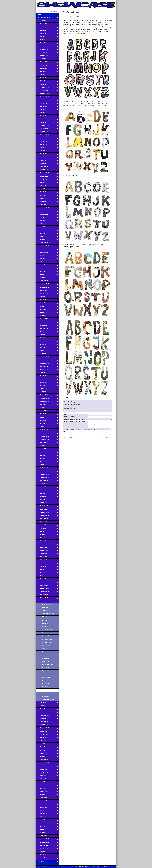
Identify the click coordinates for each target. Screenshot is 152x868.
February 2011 (47, 180)
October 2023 (47, 760)
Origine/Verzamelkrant (48, 699)
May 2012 (47, 227)
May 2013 (47, 266)
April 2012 (47, 224)
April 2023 (47, 741)
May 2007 (47, 37)
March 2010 (47, 145)
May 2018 (47, 456)
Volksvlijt (44, 617)
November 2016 (47, 399)
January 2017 (47, 405)
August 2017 (47, 427)
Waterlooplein (46, 652)
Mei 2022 (47, 706)
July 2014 (47, 310)
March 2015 (47, 335)
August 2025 (47, 830)
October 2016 (47, 396)
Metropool (45, 687)
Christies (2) (45, 658)
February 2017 (47, 408)
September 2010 (47, 164)
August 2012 (47, 237)
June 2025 (47, 824)
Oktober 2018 (47, 472)
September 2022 (47, 719)
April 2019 (47, 491)
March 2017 (47, 411)
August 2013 (47, 275)
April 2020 (47, 529)
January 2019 (47, 481)
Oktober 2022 (47, 722)
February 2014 (47, 294)
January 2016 (47, 367)
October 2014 (47, 319)
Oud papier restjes (47, 639)
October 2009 (47, 129)
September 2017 (47, 430)
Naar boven (111, 867)
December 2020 (47, 554)
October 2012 (47, 243)
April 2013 (47, 262)
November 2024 (47, 801)
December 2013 (47, 288)
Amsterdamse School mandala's (48, 614)
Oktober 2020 (47, 548)
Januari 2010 (47, 139)
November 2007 (47, 56)
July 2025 (47, 827)
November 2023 (47, 763)
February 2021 (47, 560)
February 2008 (47, 66)
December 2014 (47, 326)
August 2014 (47, 313)
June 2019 (47, 497)
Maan (43, 633)
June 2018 (47, 459)
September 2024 (47, 795)
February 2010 (47, 142)
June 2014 (47, 307)
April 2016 (47, 377)
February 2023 (47, 735)
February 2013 (47, 256)
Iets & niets (45, 649)
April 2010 (47, 148)
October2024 (47, 798)
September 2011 (47, 202)
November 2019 (47, 513)
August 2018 (47, 465)
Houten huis (45, 696)
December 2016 (47, 402)
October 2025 (47, 836)
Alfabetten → (107, 439)
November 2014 (47, 323)
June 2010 (47, 155)
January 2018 (47, 443)
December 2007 (47, 59)
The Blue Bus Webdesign (92, 867)
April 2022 (47, 703)
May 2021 (47, 570)
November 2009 (47, 132)
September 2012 (47, 240)
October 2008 (47, 91)
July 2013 (47, 272)
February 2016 (47, 370)
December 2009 (47, 135)
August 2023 (47, 754)
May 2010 (47, 151)
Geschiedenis (46, 677)
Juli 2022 (47, 713)
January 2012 (47, 215)
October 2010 (47, 167)
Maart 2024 (47, 776)
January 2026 (47, 846)
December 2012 (47, 250)
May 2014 (47, 304)
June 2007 (47, 40)
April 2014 (47, 300)
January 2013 (47, 253)
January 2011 (47, 177)
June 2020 (47, 535)
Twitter (103, 867)
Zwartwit (44, 620)
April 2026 (47, 855)
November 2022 (47, 725)
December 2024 (47, 805)
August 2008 (47, 85)
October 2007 (47, 53)
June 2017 (47, 421)
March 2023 (47, 738)
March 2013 (47, 259)
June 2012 (47, 231)
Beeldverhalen (46, 636)
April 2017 (47, 415)
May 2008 (47, 75)
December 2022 (47, 729)
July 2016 (47, 386)
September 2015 (47, 354)
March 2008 (47, 69)
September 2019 (47, 507)
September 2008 (47, 88)
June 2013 (47, 269)
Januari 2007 (47, 24)
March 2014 (47, 297)
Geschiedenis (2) (47, 684)
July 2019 (47, 500)
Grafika (44, 674)
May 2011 (47, 189)
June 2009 (47, 116)
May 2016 (47, 380)
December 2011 (47, 212)
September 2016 (47, 392)
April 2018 (47, 453)
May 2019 (47, 494)
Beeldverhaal (46, 668)
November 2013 (47, 285)
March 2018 (47, 449)
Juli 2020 (47, 538)
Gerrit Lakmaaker (47, 604)
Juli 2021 (47, 576)
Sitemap (74, 867)
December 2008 (47, 97)
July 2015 (47, 348)
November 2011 (47, 208)
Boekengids (45, 661)
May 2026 (47, 859)
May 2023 (47, 744)
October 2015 (47, 361)
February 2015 (47, 332)
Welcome (47, 15)
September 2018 (47, 468)
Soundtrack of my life (47, 18)
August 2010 (47, 161)
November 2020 (47, 551)
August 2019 (47, 503)
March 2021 (47, 564)
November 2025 (47, 840)
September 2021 (47, 583)
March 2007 (47, 31)
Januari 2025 (47, 808)
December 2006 (47, 21)
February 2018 (47, 446)
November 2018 (47, 475)
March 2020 (47, 526)
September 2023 (47, 757)
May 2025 (47, 821)
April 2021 (47, 567)
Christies (44, 655)
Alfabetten (45, 693)
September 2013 (47, 278)
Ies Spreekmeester (47, 630)
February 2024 (47, 773)
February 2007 (47, 28)
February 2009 (47, 104)
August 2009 (47, 123)
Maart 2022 (47, 602)
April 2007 (47, 34)
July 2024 (47, 789)
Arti (43, 680)
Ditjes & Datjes (46, 645)
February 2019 (47, 484)
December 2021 (47, 592)
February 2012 (47, 218)
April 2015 (47, 338)
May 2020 (47, 532)
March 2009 (47, 107)
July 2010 (47, 158)
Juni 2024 (47, 786)
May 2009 (47, 113)
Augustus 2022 (47, 716)
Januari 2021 (47, 557)
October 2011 (47, 205)
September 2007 (47, 50)
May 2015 (47, 342)
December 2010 (47, 174)
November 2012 (47, 246)
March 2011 (47, 183)
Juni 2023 (47, 748)
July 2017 (47, 424)
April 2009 (47, 110)
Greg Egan (45, 611)
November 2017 (47, 437)
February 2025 (47, 811)
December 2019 (47, 516)
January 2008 (47, 63)
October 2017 (47, 434)
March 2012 (47, 221)
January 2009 (47, 101)
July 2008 (47, 82)
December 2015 (47, 364)
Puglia (44, 671)
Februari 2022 (47, 599)
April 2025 (47, 817)
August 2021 (47, 579)
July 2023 (47, 751)
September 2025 (47, 833)
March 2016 (47, 373)
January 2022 (47, 595)
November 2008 (47, 94)
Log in (81, 867)
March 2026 (47, 852)
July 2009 (47, 120)
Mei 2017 (47, 418)
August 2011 (47, 199)
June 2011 (47, 193)
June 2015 (47, 345)
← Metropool (67, 439)
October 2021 (47, 586)
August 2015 (47, 351)
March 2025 (47, 814)
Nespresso (45, 623)
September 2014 (47, 316)
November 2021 (47, 589)
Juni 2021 (47, 573)
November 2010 (47, 170)
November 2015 (47, 357)
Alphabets (47, 862)
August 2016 (47, 389)
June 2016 (47, 383)
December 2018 (47, 478)
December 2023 (47, 767)
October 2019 (47, 510)
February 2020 (47, 522)
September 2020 (47, 545)
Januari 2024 (47, 770)
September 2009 (47, 126)
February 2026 (47, 849)
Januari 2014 (47, 291)
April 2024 (47, 779)
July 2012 (47, 234)
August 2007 (47, 47)
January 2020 (47, 519)
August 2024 (47, 792)
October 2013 (47, 281)
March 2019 (47, 488)
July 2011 (47, 196)
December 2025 (47, 843)
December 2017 (47, 440)
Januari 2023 (47, 732)
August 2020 (47, 541)
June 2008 (47, 78)
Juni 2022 (47, 710)
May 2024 (47, 782)
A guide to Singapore (48, 665)
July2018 (47, 462)
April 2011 (47, 186)
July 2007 (47, 44)
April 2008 (47, 72)
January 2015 (47, 329)
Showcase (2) (46, 607)
